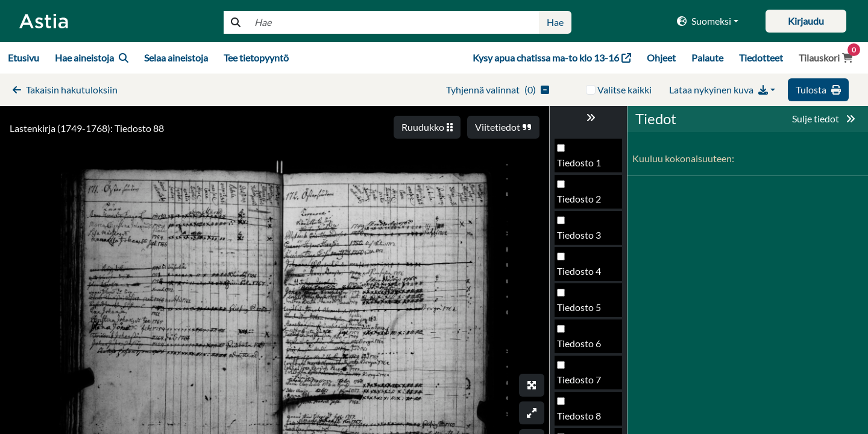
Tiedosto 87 (582, 275)
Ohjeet (661, 58)
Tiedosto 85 (582, 202)
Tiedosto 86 (582, 238)
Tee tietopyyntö (256, 58)
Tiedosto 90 (582, 383)
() (498, 90)
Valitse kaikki (624, 90)
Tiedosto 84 (582, 166)
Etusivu (24, 58)
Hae (555, 22)
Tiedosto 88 (582, 311)
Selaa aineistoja (176, 58)
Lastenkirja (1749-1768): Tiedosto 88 (87, 128)
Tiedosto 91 (582, 419)
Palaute (707, 58)
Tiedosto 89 (582, 347)
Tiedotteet (761, 58)
